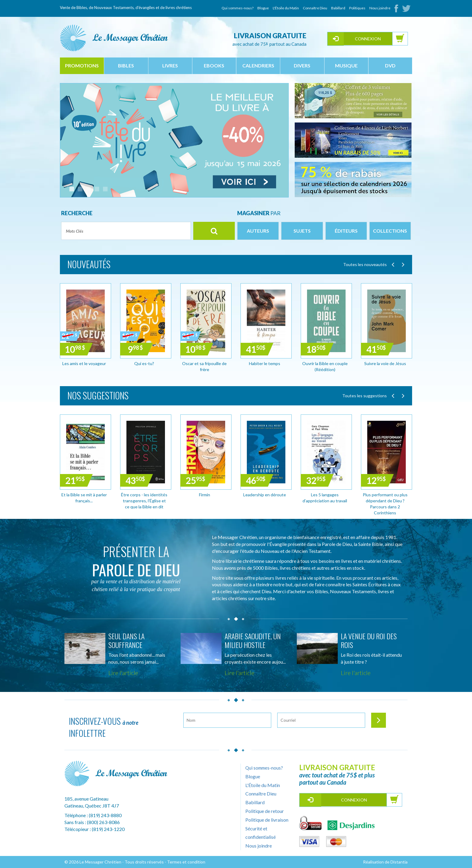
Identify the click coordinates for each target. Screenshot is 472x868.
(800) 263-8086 (103, 822)
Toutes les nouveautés (365, 264)
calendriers (258, 65)
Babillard (338, 8)
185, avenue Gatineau (86, 799)
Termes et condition (186, 862)
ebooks (214, 65)
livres (170, 65)
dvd (390, 65)
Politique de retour (265, 811)
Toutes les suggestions (365, 396)
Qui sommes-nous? (238, 8)
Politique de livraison (267, 820)
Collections (390, 231)
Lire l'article (123, 673)
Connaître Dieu (315, 8)
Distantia (399, 862)
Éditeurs (346, 231)
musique (346, 65)
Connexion (368, 39)
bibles (126, 65)
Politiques (357, 8)
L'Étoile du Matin (286, 8)
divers (302, 65)
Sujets (302, 231)
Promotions (82, 65)
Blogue (263, 8)
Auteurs (258, 231)
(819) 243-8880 (105, 815)
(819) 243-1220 (108, 829)
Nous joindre (380, 8)
